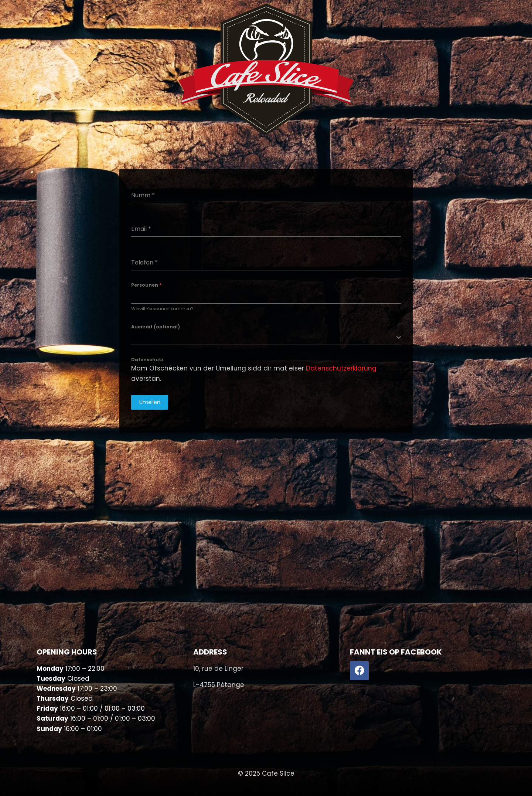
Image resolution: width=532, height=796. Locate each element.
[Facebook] (359, 671)
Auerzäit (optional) (156, 327)
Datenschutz (147, 360)
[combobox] (266, 338)
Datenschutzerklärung (341, 368)
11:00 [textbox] (137, 337)
